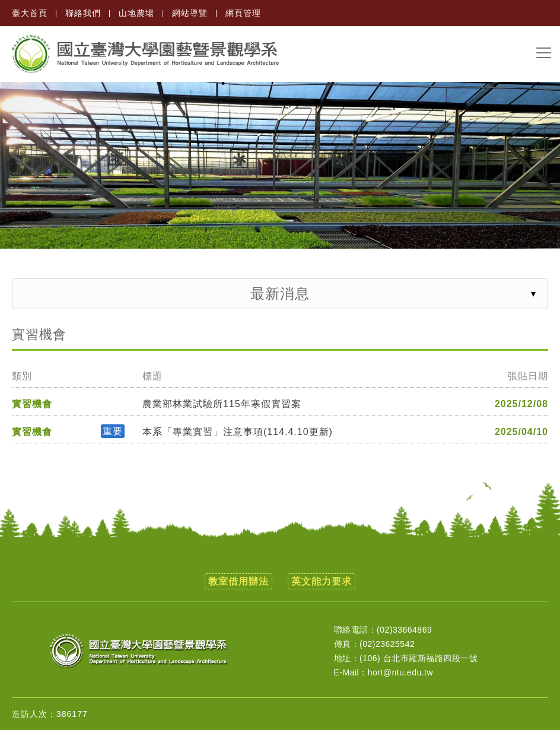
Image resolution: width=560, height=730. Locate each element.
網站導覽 (190, 13)
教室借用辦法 (238, 581)
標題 (152, 376)
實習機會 (32, 404)
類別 (22, 376)
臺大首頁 (30, 13)
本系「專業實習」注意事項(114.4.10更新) (238, 432)
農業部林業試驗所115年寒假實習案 (222, 404)
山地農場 (136, 13)
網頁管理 (243, 13)
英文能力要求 (322, 581)
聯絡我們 (83, 13)
